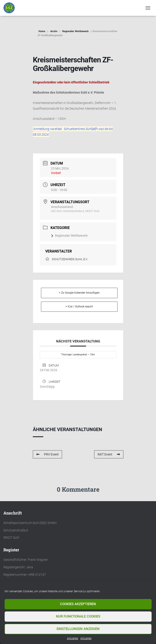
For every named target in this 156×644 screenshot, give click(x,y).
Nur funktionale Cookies (78, 616)
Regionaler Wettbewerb (75, 31)
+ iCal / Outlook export (79, 307)
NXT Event (109, 454)
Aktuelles (73, 638)
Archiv (54, 31)
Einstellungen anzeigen (78, 629)
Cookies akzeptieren (78, 604)
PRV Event (47, 454)
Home (42, 31)
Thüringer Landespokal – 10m (78, 355)
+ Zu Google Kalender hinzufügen (79, 293)
